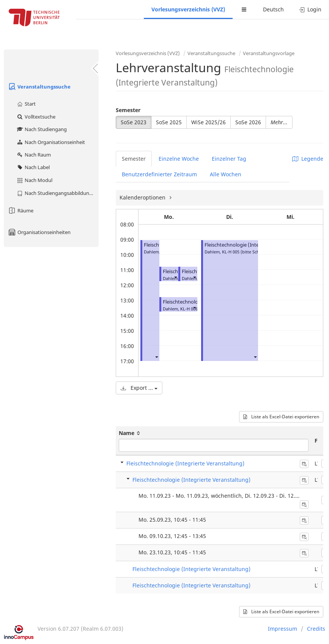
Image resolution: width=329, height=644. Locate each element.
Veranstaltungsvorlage (269, 53)
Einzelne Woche (179, 159)
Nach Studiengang (42, 129)
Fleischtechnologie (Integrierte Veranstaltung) (257, 245)
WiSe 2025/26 (209, 122)
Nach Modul (34, 180)
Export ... (139, 388)
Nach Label (33, 167)
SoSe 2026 (248, 122)
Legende (308, 159)
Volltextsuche (36, 117)
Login (310, 9)
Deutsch (273, 9)
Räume (20, 210)
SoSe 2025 (169, 122)
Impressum (283, 629)
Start (26, 104)
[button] (156, 357)
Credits (316, 629)
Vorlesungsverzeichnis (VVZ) (188, 9)
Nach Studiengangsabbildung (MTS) (57, 193)
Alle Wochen (226, 174)
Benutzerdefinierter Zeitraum (159, 174)
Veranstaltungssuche (39, 87)
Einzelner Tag (229, 159)
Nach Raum (34, 155)
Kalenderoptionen (143, 197)
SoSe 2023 (134, 122)
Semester (128, 110)
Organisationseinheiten (39, 232)
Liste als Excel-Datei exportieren (281, 417)
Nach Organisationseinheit (51, 142)
